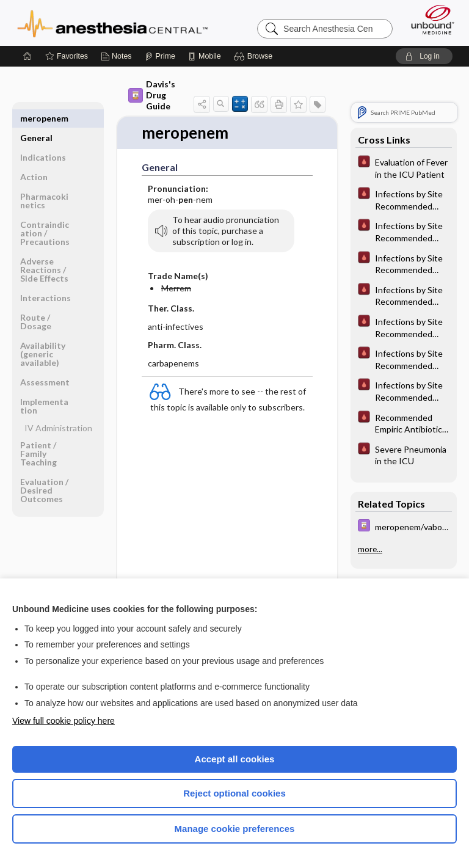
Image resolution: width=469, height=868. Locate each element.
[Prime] (160, 56)
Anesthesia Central (113, 23)
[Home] (27, 56)
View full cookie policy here (64, 721)
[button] (255, 56)
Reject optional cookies (234, 793)
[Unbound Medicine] (429, 20)
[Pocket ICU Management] (404, 167)
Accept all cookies (235, 759)
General (36, 118)
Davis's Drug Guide (152, 95)
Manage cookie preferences (235, 829)
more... (370, 549)
